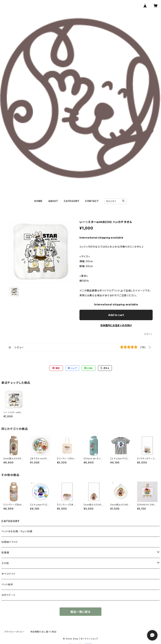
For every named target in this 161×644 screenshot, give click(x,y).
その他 (5, 563)
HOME (38, 201)
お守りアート (8, 595)
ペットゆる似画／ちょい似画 (17, 531)
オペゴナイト (8, 574)
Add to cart (116, 315)
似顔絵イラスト (10, 542)
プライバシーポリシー (14, 632)
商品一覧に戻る (80, 612)
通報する (148, 334)
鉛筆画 (5, 553)
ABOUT (53, 201)
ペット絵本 (7, 584)
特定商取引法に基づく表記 (43, 632)
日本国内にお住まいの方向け (116, 325)
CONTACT (92, 201)
